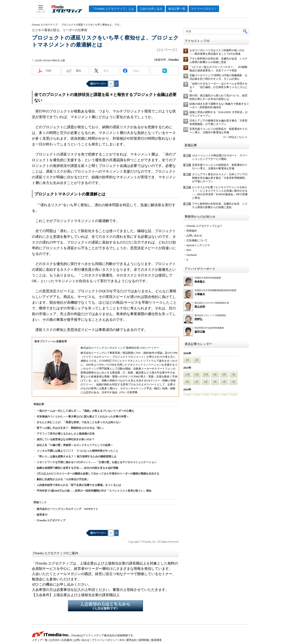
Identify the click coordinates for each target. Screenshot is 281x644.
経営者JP (42, 515)
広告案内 (67, 640)
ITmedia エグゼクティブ (51, 520)
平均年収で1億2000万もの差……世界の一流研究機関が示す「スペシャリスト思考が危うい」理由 (94, 491)
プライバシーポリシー (105, 640)
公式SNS (54, 640)
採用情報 (144, 640)
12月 (187, 374)
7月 (233, 374)
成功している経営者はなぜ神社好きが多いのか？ (66, 439)
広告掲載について (197, 240)
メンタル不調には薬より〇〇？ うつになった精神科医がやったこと (77, 451)
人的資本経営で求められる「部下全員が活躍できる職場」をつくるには (79, 485)
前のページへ (98, 84)
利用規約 (192, 231)
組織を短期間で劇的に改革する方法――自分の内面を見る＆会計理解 (77, 468)
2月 (187, 360)
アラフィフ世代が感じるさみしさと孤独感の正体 (66, 434)
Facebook (192, 255)
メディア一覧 (40, 640)
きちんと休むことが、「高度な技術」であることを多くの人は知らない (79, 422)
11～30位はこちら (234, 137)
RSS (189, 250)
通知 (78, 71)
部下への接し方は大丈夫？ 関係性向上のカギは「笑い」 (71, 428)
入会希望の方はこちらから (105, 606)
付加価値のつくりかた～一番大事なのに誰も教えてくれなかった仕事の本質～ (83, 417)
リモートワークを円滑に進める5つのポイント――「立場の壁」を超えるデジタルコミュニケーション (97, 462)
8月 (224, 374)
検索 (245, 31)
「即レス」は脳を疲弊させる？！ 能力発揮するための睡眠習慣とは (77, 456)
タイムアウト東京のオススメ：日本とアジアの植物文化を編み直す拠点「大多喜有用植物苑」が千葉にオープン (220, 178)
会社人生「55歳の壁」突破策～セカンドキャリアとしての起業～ (75, 445)
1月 (197, 360)
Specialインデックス (198, 245)
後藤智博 (160, 60)
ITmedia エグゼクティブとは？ (204, 226)
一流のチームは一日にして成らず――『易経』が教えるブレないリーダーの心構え (85, 411)
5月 (197, 382)
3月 (215, 382)
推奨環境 (156, 640)
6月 (187, 382)
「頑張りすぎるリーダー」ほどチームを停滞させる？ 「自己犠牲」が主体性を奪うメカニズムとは (218, 87)
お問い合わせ (194, 236)
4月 (206, 382)
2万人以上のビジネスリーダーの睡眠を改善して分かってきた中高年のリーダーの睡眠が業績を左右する (98, 474)
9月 (215, 374)
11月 (197, 374)
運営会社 (131, 640)
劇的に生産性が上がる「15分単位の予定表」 (63, 479)
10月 (206, 374)
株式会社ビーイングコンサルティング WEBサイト (67, 509)
